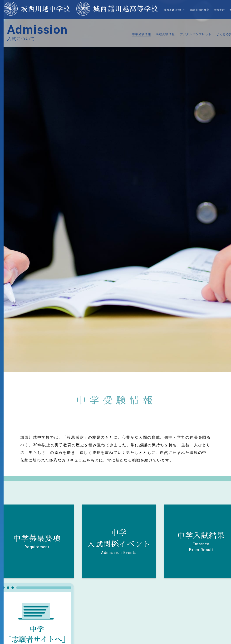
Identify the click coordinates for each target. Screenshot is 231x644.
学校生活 (159, 10)
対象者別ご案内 (218, 10)
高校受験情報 (165, 34)
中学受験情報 (142, 34)
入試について (196, 10)
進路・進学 (176, 10)
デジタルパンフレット (196, 34)
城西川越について (115, 10)
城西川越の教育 (140, 10)
